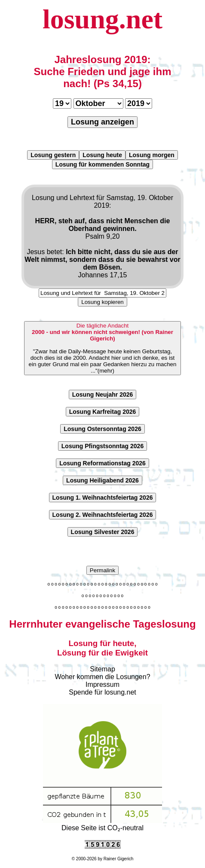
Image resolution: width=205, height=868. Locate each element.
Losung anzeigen (102, 122)
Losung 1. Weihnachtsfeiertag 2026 (103, 498)
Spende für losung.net (102, 692)
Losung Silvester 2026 (103, 532)
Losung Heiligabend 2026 (102, 480)
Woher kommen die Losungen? (102, 677)
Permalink (102, 570)
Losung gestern (53, 155)
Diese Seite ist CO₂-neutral (102, 824)
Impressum (102, 684)
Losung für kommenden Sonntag (102, 164)
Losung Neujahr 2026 (103, 395)
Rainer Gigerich (118, 859)
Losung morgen (152, 155)
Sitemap (102, 669)
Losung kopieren (102, 302)
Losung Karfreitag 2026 (103, 412)
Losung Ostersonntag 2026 (102, 429)
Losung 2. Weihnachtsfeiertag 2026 (103, 515)
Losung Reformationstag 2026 (102, 463)
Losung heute (102, 155)
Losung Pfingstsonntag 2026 (102, 446)
